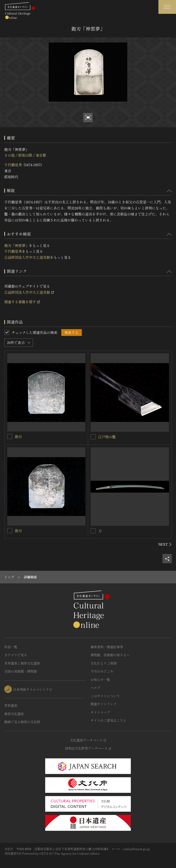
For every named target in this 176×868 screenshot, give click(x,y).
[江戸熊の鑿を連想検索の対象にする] (93, 437)
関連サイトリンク (104, 704)
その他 (10, 155)
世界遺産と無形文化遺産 (22, 663)
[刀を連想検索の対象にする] (93, 531)
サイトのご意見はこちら (109, 720)
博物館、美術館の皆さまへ (110, 655)
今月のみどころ (102, 671)
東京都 (41, 155)
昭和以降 (25, 155)
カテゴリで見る (16, 655)
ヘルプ (96, 688)
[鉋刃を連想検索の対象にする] (10, 437)
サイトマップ (100, 712)
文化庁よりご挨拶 (104, 663)
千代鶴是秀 (13, 165)
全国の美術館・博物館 (21, 671)
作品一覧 (11, 647)
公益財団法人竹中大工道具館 (27, 257)
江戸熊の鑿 (107, 437)
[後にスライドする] (165, 544)
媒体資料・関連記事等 (107, 647)
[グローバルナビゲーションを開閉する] (167, 7)
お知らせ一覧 (100, 680)
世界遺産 (11, 705)
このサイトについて (105, 696)
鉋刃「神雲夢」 (17, 245)
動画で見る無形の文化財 (22, 722)
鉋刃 (18, 437)
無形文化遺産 (14, 714)
